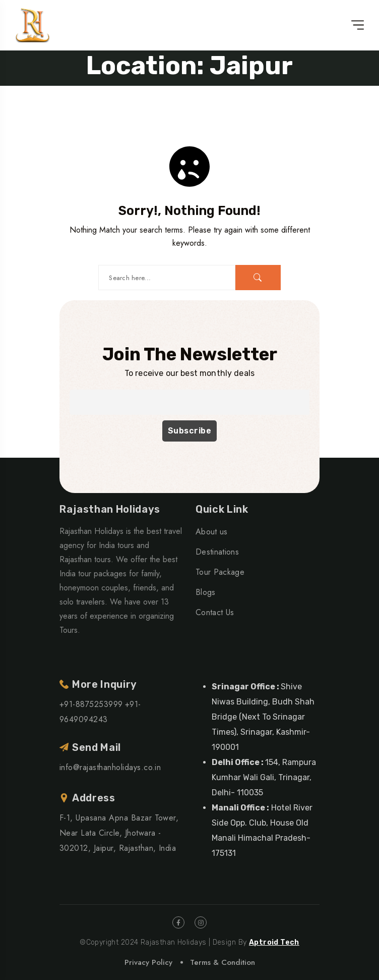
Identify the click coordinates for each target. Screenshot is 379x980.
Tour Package (220, 572)
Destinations (217, 552)
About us (212, 532)
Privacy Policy (148, 962)
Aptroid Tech (274, 942)
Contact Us (215, 612)
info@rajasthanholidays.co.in (110, 767)
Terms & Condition (223, 962)
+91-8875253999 (91, 704)
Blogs (206, 592)
